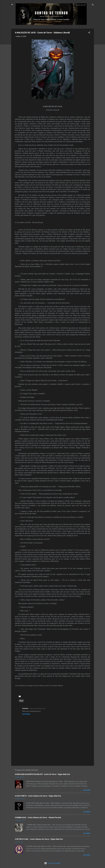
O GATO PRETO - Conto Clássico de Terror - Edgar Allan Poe (38, 796)
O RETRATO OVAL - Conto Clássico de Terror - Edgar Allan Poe (39, 839)
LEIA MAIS (87, 790)
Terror (21, 701)
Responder (26, 714)
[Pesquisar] (93, 5)
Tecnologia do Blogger (52, 863)
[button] (89, 33)
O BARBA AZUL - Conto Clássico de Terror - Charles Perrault (38, 817)
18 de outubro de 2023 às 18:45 (37, 708)
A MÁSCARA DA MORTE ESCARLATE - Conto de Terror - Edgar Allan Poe (42, 774)
